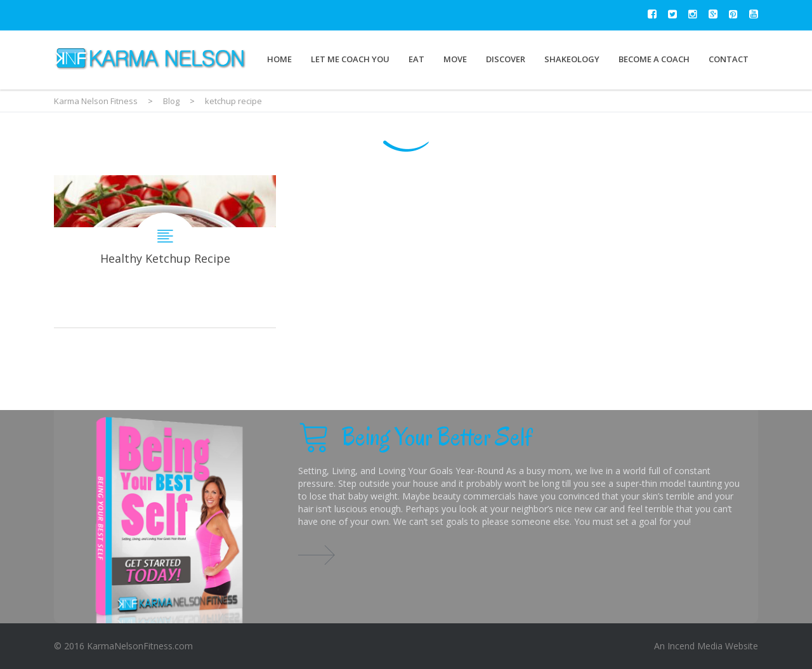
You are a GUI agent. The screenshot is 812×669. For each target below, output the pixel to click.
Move (455, 59)
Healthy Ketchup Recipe (165, 251)
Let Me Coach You (350, 59)
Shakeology (572, 59)
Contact (729, 59)
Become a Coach (654, 59)
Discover (506, 59)
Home (279, 59)
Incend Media (695, 646)
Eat (416, 59)
